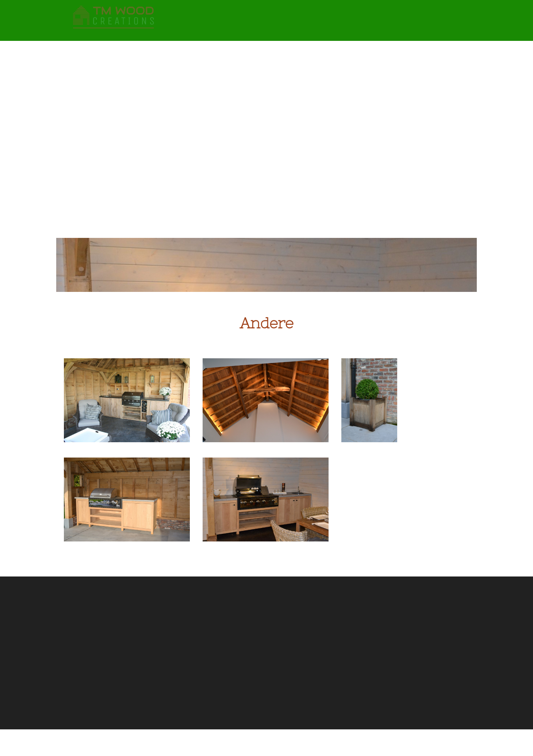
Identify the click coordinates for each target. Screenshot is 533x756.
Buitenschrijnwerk (255, 52)
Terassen (210, 52)
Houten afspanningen (401, 52)
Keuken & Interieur (492, 52)
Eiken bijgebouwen (61, 52)
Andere (448, 52)
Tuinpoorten (171, 52)
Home (19, 52)
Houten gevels (305, 52)
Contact (20, 74)
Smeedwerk (349, 52)
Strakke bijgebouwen (120, 52)
